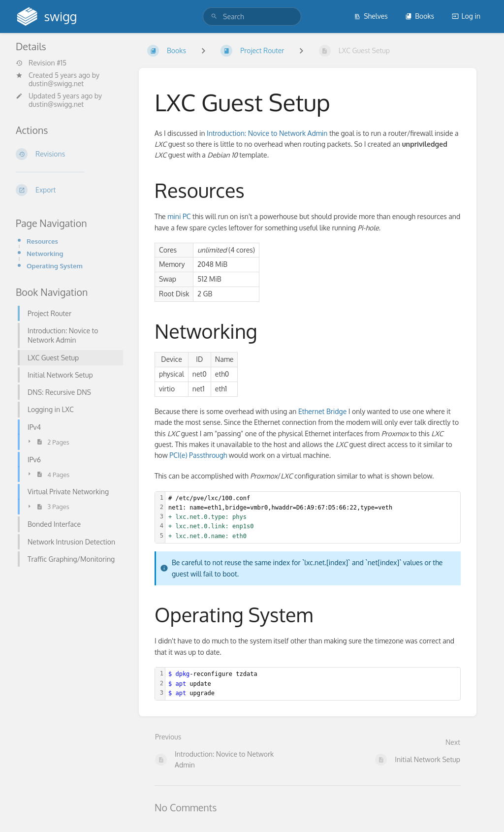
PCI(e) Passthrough (198, 455)
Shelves (371, 16)
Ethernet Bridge (322, 411)
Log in (466, 16)
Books (420, 16)
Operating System (55, 266)
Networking (45, 253)
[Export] (69, 190)
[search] (252, 16)
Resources (42, 241)
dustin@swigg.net (56, 83)
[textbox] (313, 517)
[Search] (214, 16)
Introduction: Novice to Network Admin (267, 133)
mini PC (179, 216)
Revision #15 (41, 63)
